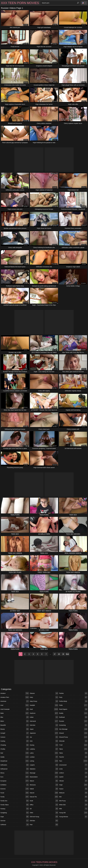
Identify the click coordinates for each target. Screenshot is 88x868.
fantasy (15, 809)
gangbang (15, 813)
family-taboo (15, 805)
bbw (15, 717)
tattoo (73, 753)
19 (63, 654)
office (44, 805)
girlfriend (15, 825)
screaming (73, 725)
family (15, 797)
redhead (73, 717)
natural (44, 793)
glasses (44, 693)
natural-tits (44, 797)
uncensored (73, 765)
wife (73, 809)
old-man (44, 821)
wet (73, 797)
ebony (15, 773)
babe (15, 713)
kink (44, 741)
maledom (44, 769)
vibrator (73, 781)
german (15, 821)
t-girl (73, 745)
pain (44, 825)
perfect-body (73, 701)
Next (67, 654)
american (15, 701)
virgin (73, 785)
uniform (73, 773)
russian (73, 721)
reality (73, 713)
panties (73, 693)
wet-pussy (73, 801)
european (15, 781)
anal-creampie (15, 709)
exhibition (15, 785)
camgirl (15, 733)
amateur (15, 693)
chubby (15, 749)
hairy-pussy (44, 701)
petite (73, 705)
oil (44, 809)
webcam (73, 793)
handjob (44, 705)
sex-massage (73, 729)
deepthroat (15, 761)
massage (44, 773)
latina (44, 753)
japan (44, 729)
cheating (15, 745)
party (73, 697)
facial (15, 793)
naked (44, 789)
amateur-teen (15, 697)
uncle (73, 769)
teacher (73, 757)
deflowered (15, 769)
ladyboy (44, 749)
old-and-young (44, 817)
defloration (15, 765)
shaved (73, 733)
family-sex (15, 801)
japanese (44, 733)
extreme (15, 789)
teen (73, 761)
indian (44, 717)
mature (44, 781)
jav (44, 737)
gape (15, 817)
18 (59, 654)
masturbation (44, 777)
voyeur (73, 789)
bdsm (15, 721)
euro (15, 777)
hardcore (44, 713)
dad (15, 753)
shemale (73, 741)
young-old (73, 813)
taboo (73, 749)
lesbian (44, 757)
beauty (15, 729)
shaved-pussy (73, 737)
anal (15, 705)
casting (15, 741)
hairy (44, 697)
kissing (44, 745)
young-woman (73, 817)
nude (44, 801)
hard (44, 709)
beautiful (15, 725)
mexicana (44, 785)
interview (44, 725)
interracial (44, 721)
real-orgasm (73, 709)
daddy (15, 757)
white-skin (73, 805)
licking (44, 761)
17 (55, 654)
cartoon (15, 737)
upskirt (73, 777)
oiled (44, 813)
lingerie (44, 765)
